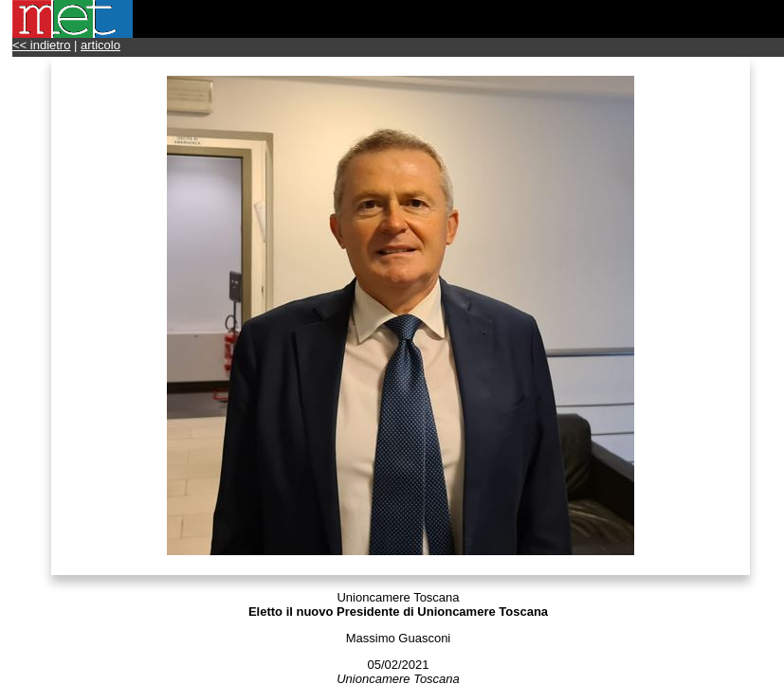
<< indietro (41, 45)
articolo (100, 45)
